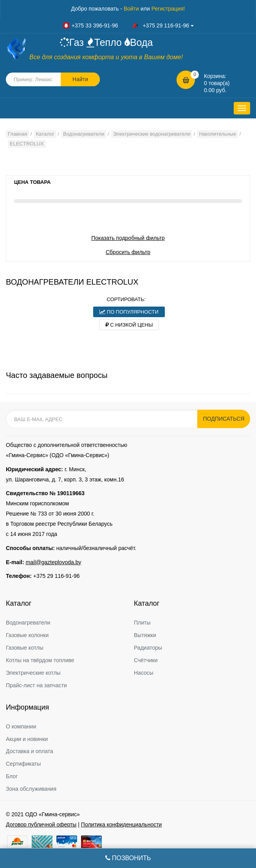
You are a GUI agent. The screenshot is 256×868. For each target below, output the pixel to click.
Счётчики (146, 660)
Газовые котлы (25, 648)
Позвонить (128, 858)
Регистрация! (168, 9)
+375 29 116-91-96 (57, 576)
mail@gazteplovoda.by (54, 562)
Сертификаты (23, 764)
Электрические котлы (33, 673)
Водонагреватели (28, 623)
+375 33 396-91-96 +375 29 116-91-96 (128, 25)
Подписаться (224, 419)
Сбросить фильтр (128, 252)
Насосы (144, 673)
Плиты (142, 623)
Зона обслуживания (31, 789)
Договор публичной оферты (41, 824)
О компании (21, 726)
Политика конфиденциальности (122, 824)
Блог (12, 776)
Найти (80, 79)
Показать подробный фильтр (128, 238)
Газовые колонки (27, 635)
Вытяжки (145, 635)
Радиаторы (148, 648)
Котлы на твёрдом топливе (40, 660)
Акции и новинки (27, 739)
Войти (131, 9)
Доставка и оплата (30, 751)
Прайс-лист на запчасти (36, 685)
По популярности (129, 312)
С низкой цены (129, 325)
